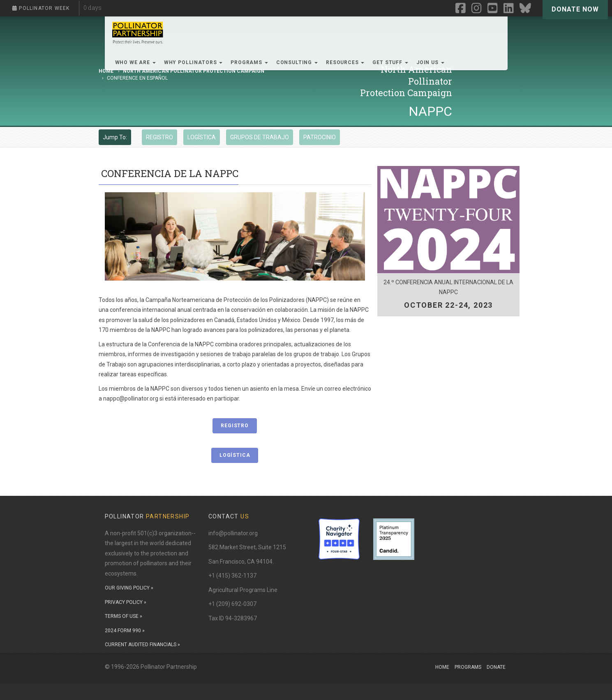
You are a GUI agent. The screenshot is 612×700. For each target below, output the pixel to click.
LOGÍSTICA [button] (235, 455)
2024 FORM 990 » (125, 631)
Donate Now (575, 9)
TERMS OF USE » (124, 616)
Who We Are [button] (135, 62)
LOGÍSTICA (202, 137)
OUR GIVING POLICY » (129, 588)
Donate (496, 667)
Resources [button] (345, 62)
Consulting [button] (297, 62)
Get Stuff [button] (390, 62)
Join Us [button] (430, 62)
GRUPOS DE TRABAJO (260, 137)
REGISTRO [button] (235, 426)
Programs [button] (249, 62)
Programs (468, 667)
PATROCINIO (320, 137)
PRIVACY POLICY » (126, 602)
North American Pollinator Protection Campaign (194, 71)
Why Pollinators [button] (193, 62)
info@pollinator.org (233, 533)
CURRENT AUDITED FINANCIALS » (142, 645)
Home (442, 667)
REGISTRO (159, 137)
